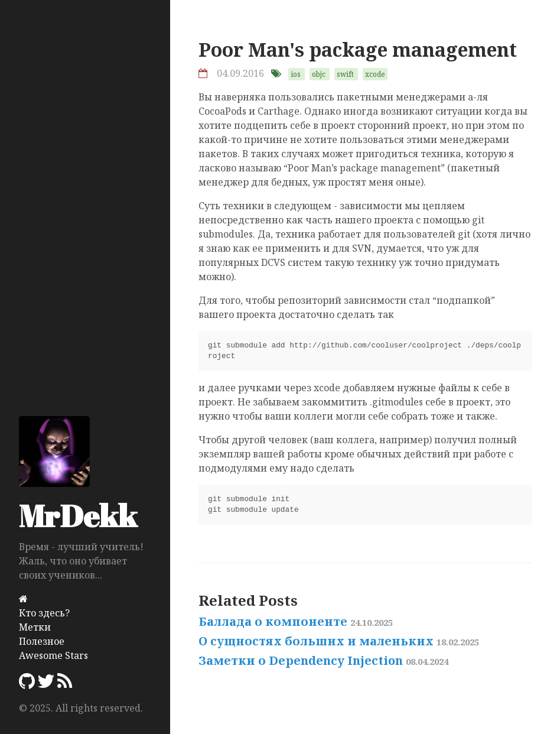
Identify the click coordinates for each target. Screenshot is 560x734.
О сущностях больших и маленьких (339, 641)
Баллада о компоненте (296, 621)
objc (319, 74)
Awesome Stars (53, 655)
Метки (35, 627)
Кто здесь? (44, 613)
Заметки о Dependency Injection (323, 660)
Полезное (42, 641)
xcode (375, 74)
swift (345, 74)
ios (296, 74)
